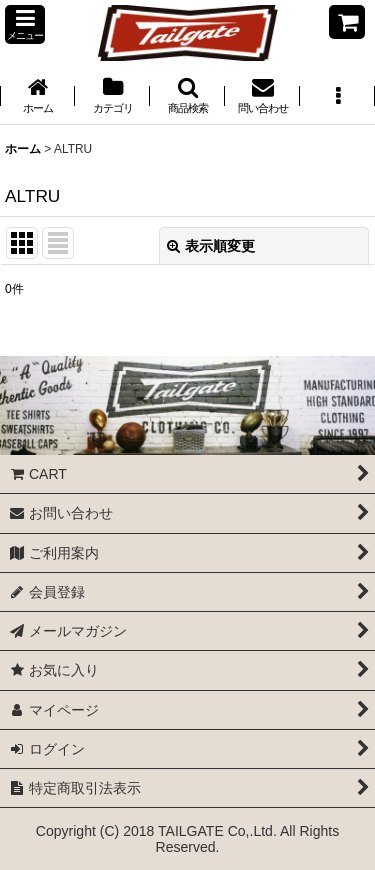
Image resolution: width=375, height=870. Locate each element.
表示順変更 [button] (211, 246)
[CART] (347, 22)
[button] (25, 24)
